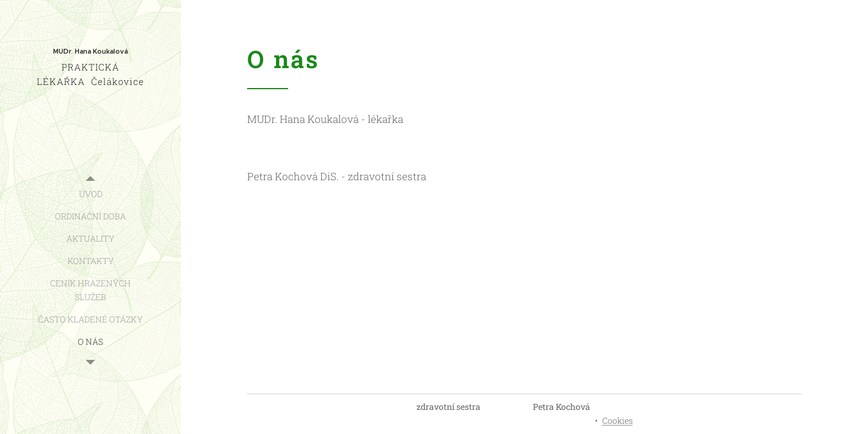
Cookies (618, 420)
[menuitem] (90, 194)
